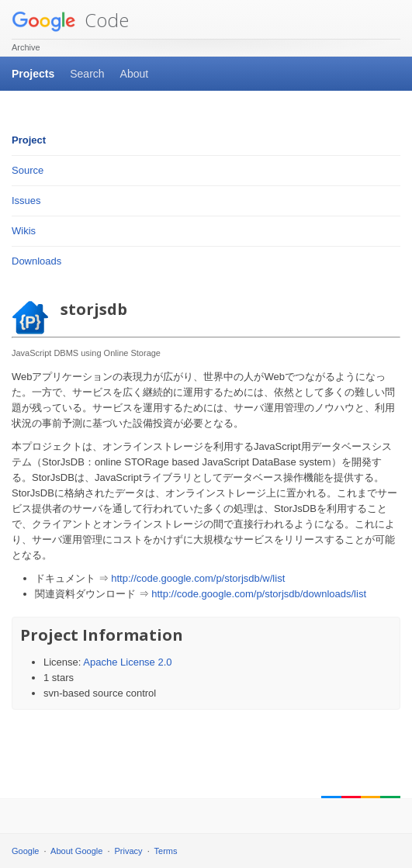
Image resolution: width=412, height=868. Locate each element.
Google (25, 851)
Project (29, 140)
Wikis (24, 231)
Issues (26, 201)
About (135, 74)
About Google (76, 851)
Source (28, 170)
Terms (166, 851)
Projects (33, 74)
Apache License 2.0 (127, 662)
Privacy (129, 851)
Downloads (36, 261)
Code (70, 20)
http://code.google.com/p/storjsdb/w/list (198, 578)
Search (87, 74)
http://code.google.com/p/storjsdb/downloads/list (259, 594)
